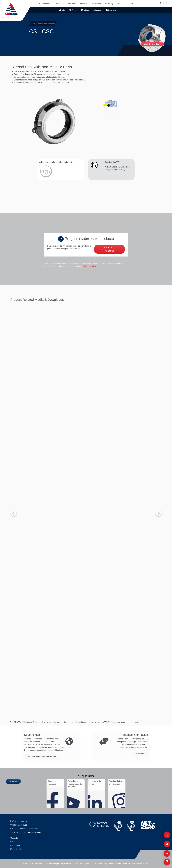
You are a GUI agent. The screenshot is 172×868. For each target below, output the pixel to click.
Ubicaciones (96, 4)
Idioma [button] (85, 10)
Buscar (74, 10)
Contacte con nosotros (109, 249)
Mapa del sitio (16, 849)
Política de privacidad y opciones (24, 829)
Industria (83, 4)
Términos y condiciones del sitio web (26, 832)
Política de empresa (19, 821)
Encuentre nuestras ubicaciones (42, 756)
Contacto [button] (140, 754)
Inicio (63, 10)
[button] (54, 121)
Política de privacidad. (92, 266)
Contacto (111, 10)
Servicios (72, 4)
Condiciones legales (19, 825)
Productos (60, 4)
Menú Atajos (16, 845)
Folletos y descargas (114, 4)
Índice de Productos (46, 24)
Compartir (98, 10)
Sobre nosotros (45, 4)
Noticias (130, 4)
